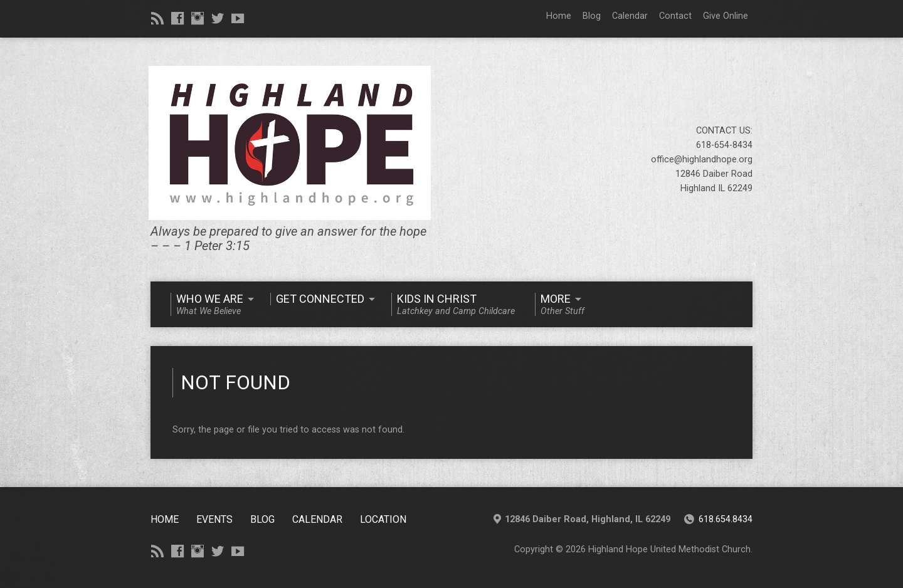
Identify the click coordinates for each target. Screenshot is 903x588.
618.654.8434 (726, 519)
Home (559, 16)
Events (214, 519)
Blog (592, 16)
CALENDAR (317, 519)
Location (383, 519)
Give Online (726, 16)
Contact (675, 16)
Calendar (630, 16)
